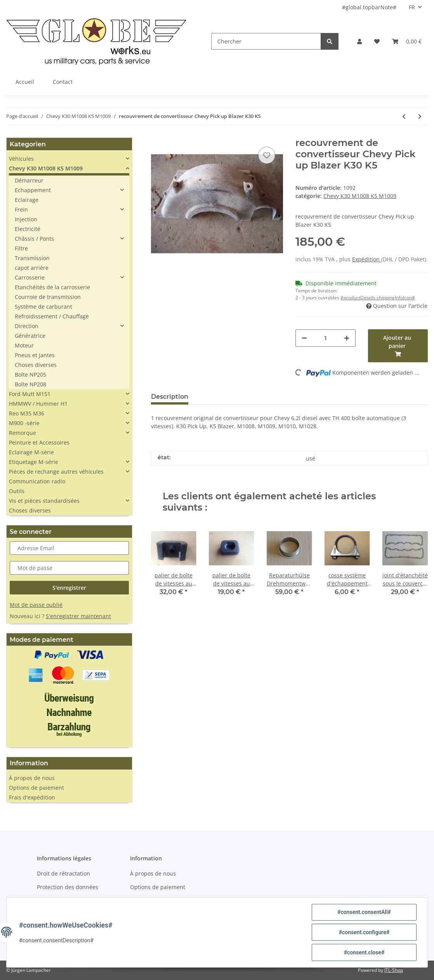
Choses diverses (36, 365)
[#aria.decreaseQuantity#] (304, 338)
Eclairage (27, 200)
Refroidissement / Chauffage (52, 316)
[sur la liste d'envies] (267, 155)
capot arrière (32, 268)
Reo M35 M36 (27, 413)
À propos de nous (32, 778)
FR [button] (412, 7)
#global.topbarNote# (369, 7)
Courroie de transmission (48, 297)
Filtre (21, 248)
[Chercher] (266, 41)
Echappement (33, 190)
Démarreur (29, 180)
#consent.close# (364, 952)
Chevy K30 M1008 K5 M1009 (360, 196)
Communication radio (37, 481)
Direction (27, 326)
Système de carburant (43, 307)
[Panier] (407, 41)
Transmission (32, 258)
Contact (63, 82)
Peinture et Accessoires (39, 442)
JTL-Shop (394, 970)
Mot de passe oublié (36, 605)
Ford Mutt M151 (30, 394)
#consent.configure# (364, 932)
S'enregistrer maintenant (78, 616)
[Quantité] (325, 338)
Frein (21, 209)
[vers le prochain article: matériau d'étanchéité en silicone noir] (420, 116)
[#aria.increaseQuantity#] (347, 338)
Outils (17, 491)
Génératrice (30, 336)
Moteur (24, 345)
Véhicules (21, 159)
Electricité (28, 229)
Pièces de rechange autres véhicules (56, 472)
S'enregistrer (69, 588)
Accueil (25, 82)
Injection (26, 219)
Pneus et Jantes (35, 355)
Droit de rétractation (63, 873)
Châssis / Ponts (34, 239)
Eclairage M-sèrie (31, 452)
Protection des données (68, 887)
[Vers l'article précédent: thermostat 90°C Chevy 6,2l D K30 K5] (404, 116)
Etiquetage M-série (34, 462)
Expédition (367, 259)
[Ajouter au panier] (398, 346)
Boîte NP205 (30, 374)
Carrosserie (30, 277)
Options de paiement (36, 788)
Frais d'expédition (32, 797)
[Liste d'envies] (377, 41)
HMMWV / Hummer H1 (38, 404)
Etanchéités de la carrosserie (52, 287)
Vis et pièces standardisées (44, 501)
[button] (359, 41)
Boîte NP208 (30, 384)
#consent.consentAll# (364, 912)
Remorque (23, 433)
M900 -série (24, 423)
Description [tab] (170, 397)
